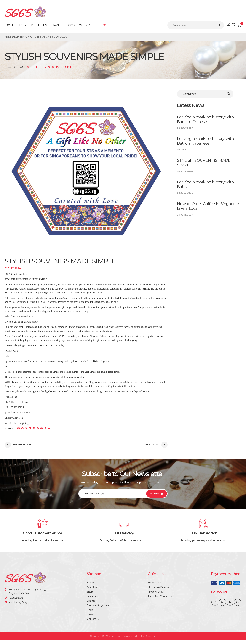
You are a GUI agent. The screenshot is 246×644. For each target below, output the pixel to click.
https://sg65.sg (21, 423)
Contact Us (93, 619)
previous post (19, 445)
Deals (90, 610)
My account (154, 583)
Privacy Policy (155, 592)
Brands (57, 25)
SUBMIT (157, 494)
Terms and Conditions (160, 596)
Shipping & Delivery (159, 587)
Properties (39, 25)
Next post (156, 445)
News (103, 25)
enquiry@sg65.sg (18, 603)
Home (90, 583)
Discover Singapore (81, 25)
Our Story (92, 587)
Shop (90, 592)
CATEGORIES (17, 25)
